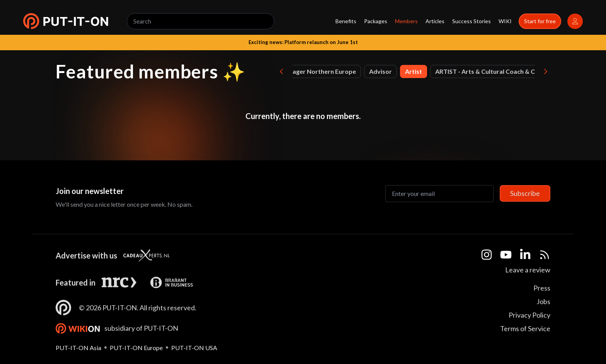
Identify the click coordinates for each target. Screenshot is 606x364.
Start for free (540, 21)
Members (406, 21)
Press (542, 288)
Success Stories (472, 21)
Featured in (76, 282)
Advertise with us (86, 255)
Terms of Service (525, 328)
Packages (376, 21)
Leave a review (528, 270)
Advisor (380, 71)
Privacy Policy (529, 315)
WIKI (505, 21)
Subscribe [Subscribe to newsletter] (525, 193)
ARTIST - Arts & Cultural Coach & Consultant (499, 71)
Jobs (543, 301)
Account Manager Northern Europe (305, 71)
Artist (414, 71)
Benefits (346, 21)
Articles (435, 21)
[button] (66, 21)
